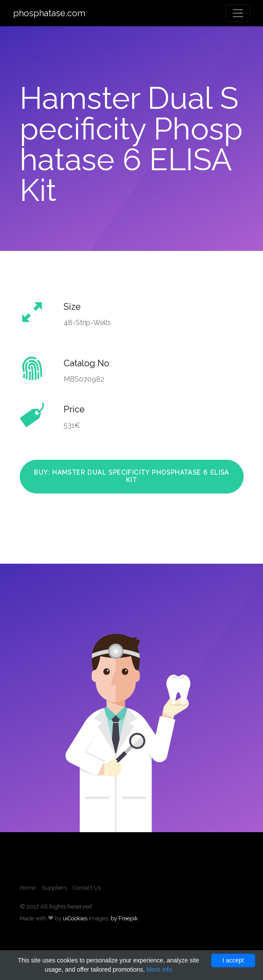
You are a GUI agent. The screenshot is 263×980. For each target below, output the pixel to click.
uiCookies (75, 918)
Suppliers (54, 888)
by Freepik (124, 918)
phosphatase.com (49, 13)
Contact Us (87, 888)
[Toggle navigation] (238, 13)
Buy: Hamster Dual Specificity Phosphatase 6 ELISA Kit (131, 476)
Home (28, 888)
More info (159, 969)
